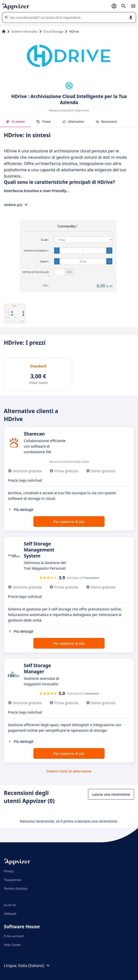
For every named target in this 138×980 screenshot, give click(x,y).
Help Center (12, 945)
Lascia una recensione (111, 794)
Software (10, 914)
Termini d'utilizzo (16, 888)
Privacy (9, 871)
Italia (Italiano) (35, 966)
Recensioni (106, 122)
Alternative (73, 122)
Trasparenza (13, 880)
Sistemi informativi (24, 31)
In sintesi (15, 122)
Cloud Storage (53, 31)
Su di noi (10, 905)
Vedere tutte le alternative (69, 771)
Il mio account (14, 936)
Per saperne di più (69, 522)
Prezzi (44, 122)
